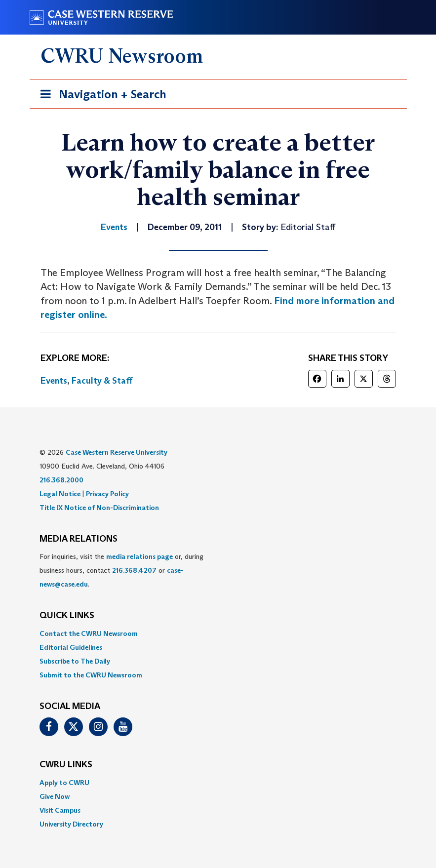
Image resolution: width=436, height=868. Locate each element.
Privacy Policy (107, 494)
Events (54, 381)
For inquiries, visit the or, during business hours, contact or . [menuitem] (121, 570)
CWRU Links (66, 765)
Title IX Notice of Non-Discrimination (99, 508)
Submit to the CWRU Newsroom (91, 675)
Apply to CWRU (64, 783)
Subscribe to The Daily (75, 661)
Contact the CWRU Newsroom (89, 633)
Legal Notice (60, 494)
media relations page (139, 556)
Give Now (55, 796)
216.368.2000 (61, 480)
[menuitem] (218, 633)
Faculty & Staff (102, 381)
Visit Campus (60, 810)
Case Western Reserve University (117, 452)
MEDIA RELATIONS (79, 539)
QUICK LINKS (67, 616)
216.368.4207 (134, 570)
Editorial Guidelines (71, 647)
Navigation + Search (100, 96)
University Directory (71, 824)
